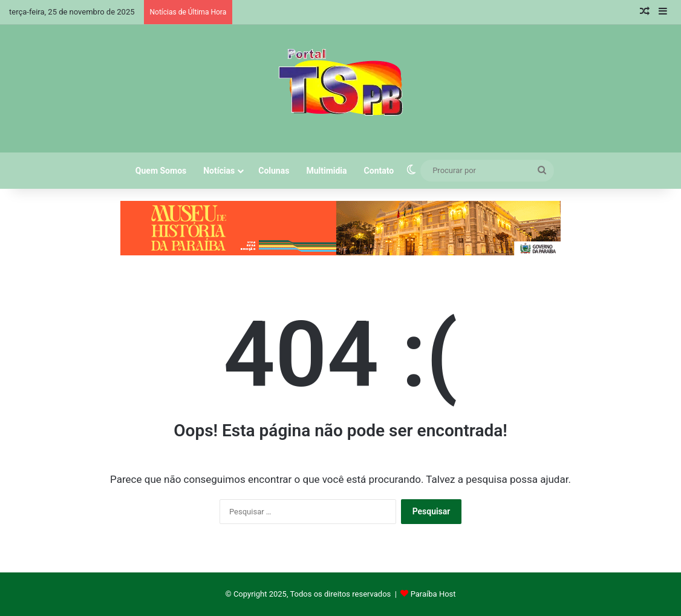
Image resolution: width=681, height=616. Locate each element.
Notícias (219, 171)
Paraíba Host (433, 594)
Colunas (274, 171)
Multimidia (326, 171)
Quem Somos (161, 171)
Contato (379, 171)
